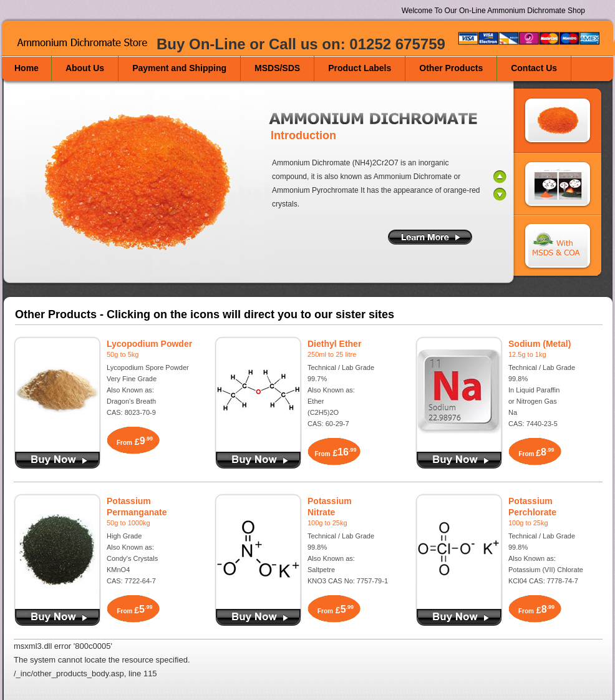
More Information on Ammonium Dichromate (430, 237)
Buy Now (258, 617)
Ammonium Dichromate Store (86, 43)
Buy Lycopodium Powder (57, 460)
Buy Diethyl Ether (258, 460)
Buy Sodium (459, 460)
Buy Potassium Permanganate (57, 617)
